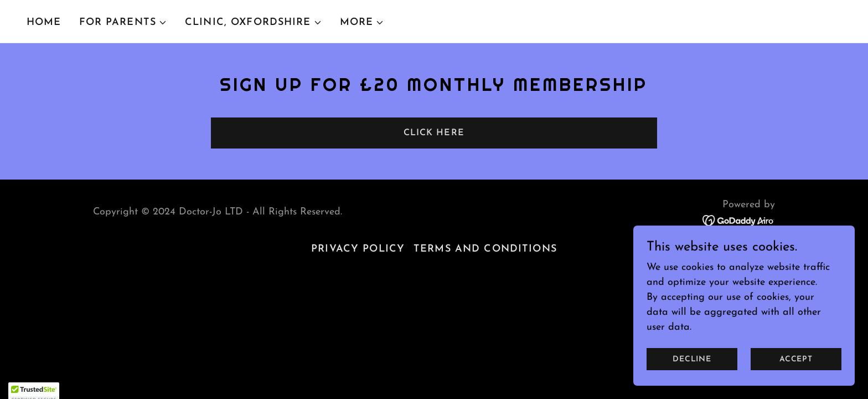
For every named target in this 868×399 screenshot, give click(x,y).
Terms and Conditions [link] (485, 249)
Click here (434, 133)
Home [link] (44, 22)
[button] (123, 23)
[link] (739, 220)
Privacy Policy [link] (358, 249)
